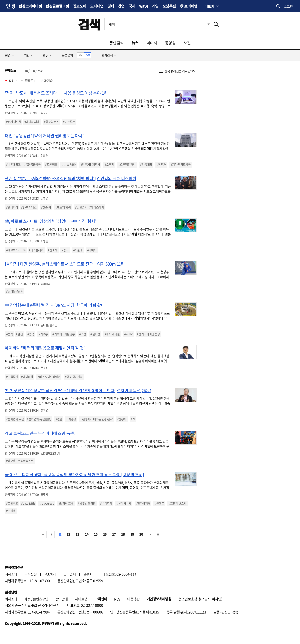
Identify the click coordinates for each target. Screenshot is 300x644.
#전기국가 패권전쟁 (148, 334)
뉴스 (135, 43)
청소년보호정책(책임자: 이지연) (200, 599)
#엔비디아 (12, 207)
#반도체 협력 (63, 207)
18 (123, 534)
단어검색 (107, 55)
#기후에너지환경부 (63, 334)
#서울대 (78, 250)
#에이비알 (27, 377)
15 (96, 534)
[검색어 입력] (157, 24)
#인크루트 (69, 122)
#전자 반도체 (14, 122)
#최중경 (71, 419)
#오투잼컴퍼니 (127, 165)
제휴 (27, 599)
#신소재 (53, 250)
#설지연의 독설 (15, 419)
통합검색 (117, 43)
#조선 (82, 334)
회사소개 (11, 574)
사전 (187, 43)
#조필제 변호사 (178, 504)
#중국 (65, 250)
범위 (46, 55)
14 (87, 534)
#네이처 (92, 250)
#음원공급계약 (32, 165)
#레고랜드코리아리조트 (20, 461)
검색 (89, 24)
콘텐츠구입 (41, 599)
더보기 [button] (209, 6)
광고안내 (70, 574)
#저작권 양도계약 (180, 165)
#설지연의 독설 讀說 (39, 419)
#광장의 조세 (66, 504)
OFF (88, 55)
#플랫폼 (159, 504)
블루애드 (89, 574)
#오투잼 (109, 165)
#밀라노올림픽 (15, 291)
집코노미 (80, 6)
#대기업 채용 (32, 122)
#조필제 (11, 511)
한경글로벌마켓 (57, 6)
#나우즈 (13, 165)
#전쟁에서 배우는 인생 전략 (97, 419)
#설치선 (95, 334)
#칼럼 (59, 419)
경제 (111, 6)
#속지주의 (106, 504)
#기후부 (43, 334)
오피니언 (97, 6)
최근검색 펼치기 (205, 24)
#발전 (19, 334)
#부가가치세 (124, 504)
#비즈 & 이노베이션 (49, 377)
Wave (144, 6)
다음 (150, 534)
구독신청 (30, 574)
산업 (121, 6)
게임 (155, 6)
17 (114, 534)
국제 (132, 6)
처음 (43, 534)
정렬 (8, 55)
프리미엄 (191, 6)
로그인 (288, 6)
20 (141, 534)
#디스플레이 (36, 250)
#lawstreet (47, 504)
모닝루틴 (169, 6)
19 (132, 534)
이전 (51, 534)
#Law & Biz (69, 165)
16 (105, 534)
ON (81, 55)
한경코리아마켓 (30, 6)
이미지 (152, 43)
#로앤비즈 (51, 165)
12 (68, 534)
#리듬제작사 (90, 165)
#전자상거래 (143, 504)
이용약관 (133, 599)
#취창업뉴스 (51, 122)
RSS (117, 599)
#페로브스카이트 (16, 250)
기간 (27, 55)
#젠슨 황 (46, 207)
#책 (133, 419)
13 (78, 534)
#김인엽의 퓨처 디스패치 (90, 207)
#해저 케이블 (112, 334)
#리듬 (146, 165)
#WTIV (128, 334)
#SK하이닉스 (29, 207)
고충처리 (50, 574)
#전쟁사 (122, 419)
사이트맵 (81, 599)
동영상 (170, 43)
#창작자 (161, 165)
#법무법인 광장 (87, 504)
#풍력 (9, 334)
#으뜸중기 (12, 377)
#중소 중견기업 (74, 377)
